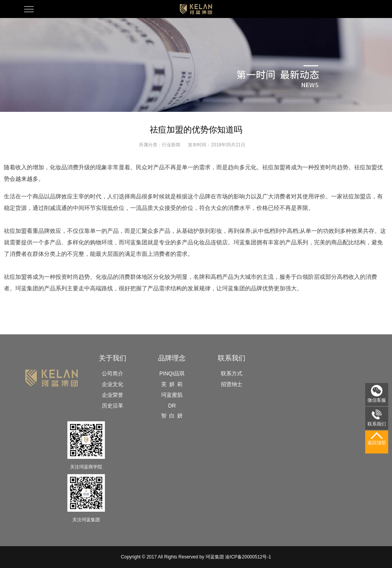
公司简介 (113, 373)
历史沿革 (113, 406)
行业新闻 (171, 145)
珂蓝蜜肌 (172, 395)
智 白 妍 (172, 416)
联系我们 (232, 358)
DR (172, 406)
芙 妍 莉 (172, 384)
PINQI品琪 (172, 373)
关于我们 (113, 358)
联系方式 (232, 373)
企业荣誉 (113, 395)
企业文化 (113, 384)
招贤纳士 (232, 384)
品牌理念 (172, 358)
